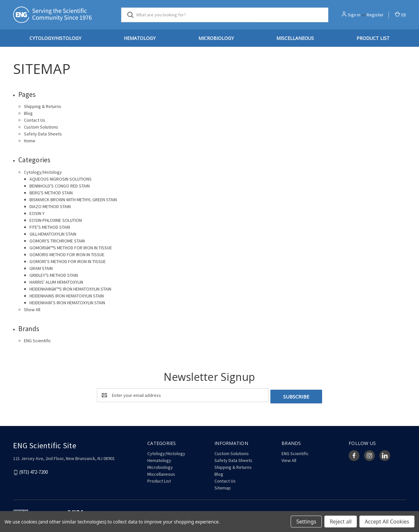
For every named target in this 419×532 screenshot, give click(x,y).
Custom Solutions (41, 127)
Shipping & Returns (43, 106)
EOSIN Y (37, 213)
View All (289, 459)
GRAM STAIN (41, 268)
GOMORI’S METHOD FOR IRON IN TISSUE (68, 261)
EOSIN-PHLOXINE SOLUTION (56, 220)
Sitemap (223, 487)
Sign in (354, 15)
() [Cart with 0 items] (400, 15)
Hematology (140, 38)
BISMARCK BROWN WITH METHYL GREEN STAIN (73, 200)
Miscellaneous (295, 38)
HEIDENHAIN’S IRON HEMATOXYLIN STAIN (67, 303)
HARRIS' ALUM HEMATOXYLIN (56, 282)
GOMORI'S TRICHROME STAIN (57, 241)
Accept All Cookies (387, 522)
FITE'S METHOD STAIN (50, 227)
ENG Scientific (37, 341)
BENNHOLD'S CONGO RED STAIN (60, 186)
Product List (373, 38)
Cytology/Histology (55, 38)
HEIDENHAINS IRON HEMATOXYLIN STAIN (67, 296)
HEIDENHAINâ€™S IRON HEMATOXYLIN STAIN (70, 289)
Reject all (341, 522)
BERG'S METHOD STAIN (51, 193)
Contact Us (35, 120)
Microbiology (216, 38)
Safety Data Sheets (43, 134)
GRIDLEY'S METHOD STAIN (54, 275)
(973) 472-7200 (34, 471)
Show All (32, 310)
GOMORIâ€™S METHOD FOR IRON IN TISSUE (71, 248)
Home (30, 141)
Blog (28, 113)
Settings (306, 522)
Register (375, 15)
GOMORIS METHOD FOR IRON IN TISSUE (67, 255)
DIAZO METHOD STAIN (50, 206)
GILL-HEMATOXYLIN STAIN (53, 234)
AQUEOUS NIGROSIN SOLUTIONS (61, 179)
